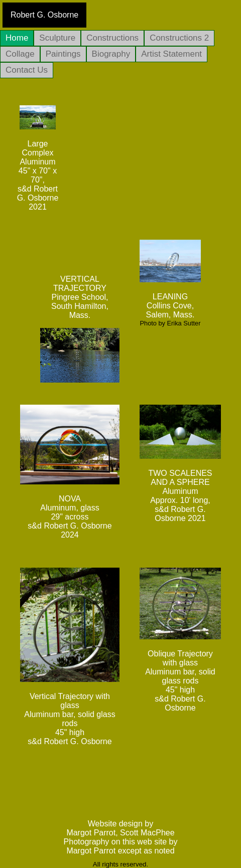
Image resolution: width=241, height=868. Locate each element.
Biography (111, 54)
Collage (20, 54)
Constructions (112, 38)
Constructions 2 (179, 38)
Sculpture (57, 38)
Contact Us (27, 70)
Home (17, 38)
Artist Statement (171, 54)
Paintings (63, 54)
